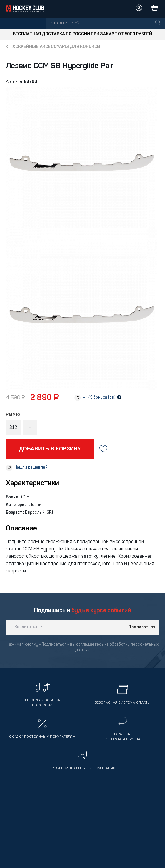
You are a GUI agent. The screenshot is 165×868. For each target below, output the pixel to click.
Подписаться (142, 627)
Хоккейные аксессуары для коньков (56, 47)
